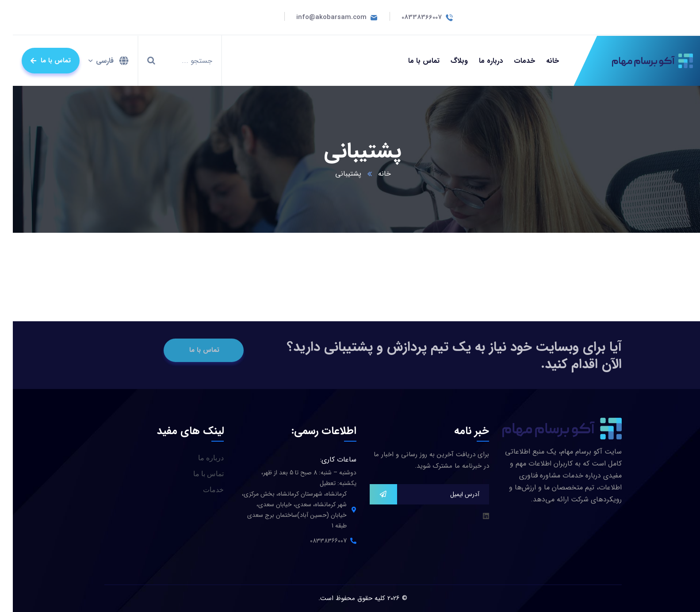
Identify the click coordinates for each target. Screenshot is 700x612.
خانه (372, 174)
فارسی (92, 61)
